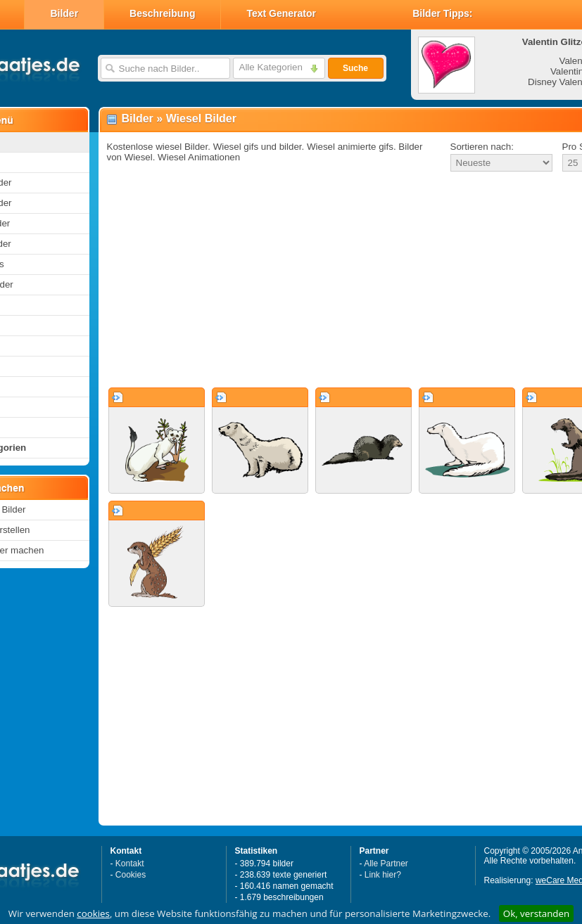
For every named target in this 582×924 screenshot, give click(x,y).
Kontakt (130, 864)
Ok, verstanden (536, 913)
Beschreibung (162, 13)
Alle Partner (386, 864)
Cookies (131, 875)
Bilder (64, 13)
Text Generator (281, 13)
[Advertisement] (318, 281)
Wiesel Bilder (201, 118)
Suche (355, 68)
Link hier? (383, 875)
